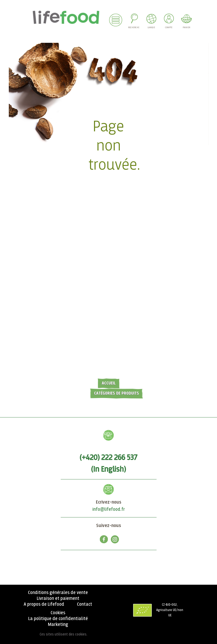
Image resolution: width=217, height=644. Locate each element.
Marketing (58, 625)
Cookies (58, 613)
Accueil (109, 383)
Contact (85, 604)
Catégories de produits (116, 393)
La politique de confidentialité (58, 619)
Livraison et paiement (58, 599)
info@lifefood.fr (109, 509)
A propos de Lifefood (44, 604)
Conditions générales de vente (58, 593)
